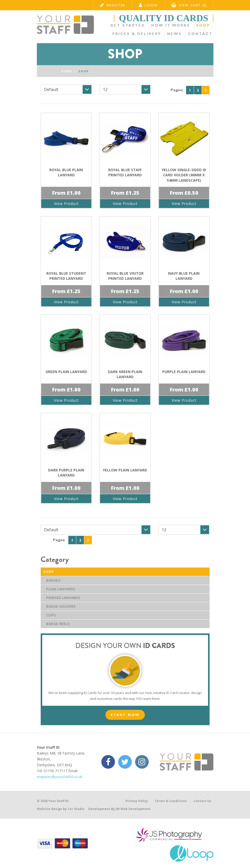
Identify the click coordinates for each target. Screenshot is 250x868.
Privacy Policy (137, 801)
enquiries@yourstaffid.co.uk (60, 777)
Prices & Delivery (138, 34)
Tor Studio (76, 809)
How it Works (171, 25)
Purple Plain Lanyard (184, 372)
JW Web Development (133, 809)
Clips (50, 615)
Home (67, 71)
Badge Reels (57, 624)
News (175, 34)
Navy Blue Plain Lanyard (184, 276)
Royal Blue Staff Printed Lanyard (125, 172)
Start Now (125, 715)
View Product (66, 204)
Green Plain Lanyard (66, 372)
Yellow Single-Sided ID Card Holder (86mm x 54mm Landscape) (184, 175)
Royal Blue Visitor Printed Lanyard (125, 276)
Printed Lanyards (62, 598)
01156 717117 (56, 771)
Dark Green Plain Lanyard (125, 374)
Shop (203, 25)
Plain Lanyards (59, 589)
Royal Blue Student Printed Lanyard (66, 276)
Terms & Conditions (171, 801)
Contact (201, 34)
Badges (52, 580)
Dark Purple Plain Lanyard (66, 473)
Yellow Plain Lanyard (125, 470)
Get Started (128, 25)
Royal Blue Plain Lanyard (66, 172)
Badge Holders (59, 606)
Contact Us (202, 801)
